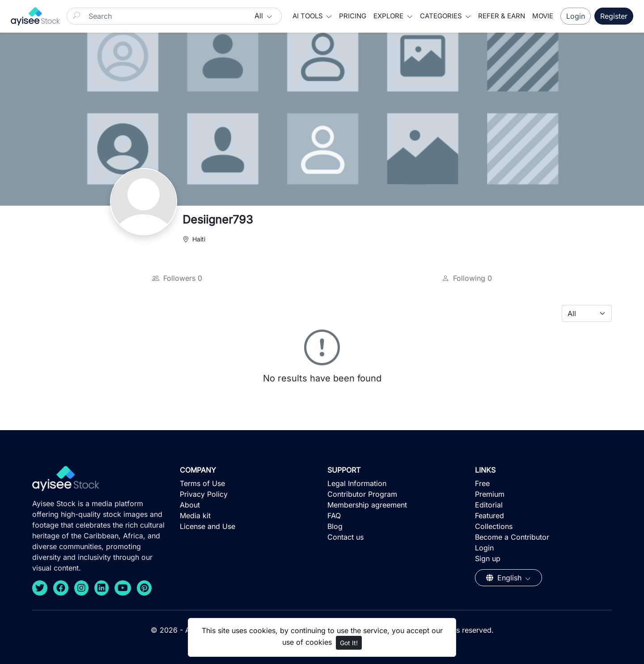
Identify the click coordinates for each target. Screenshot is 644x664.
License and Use (208, 526)
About (190, 505)
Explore (389, 16)
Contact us (345, 537)
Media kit (195, 516)
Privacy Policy (204, 494)
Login (576, 16)
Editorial (489, 505)
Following (467, 278)
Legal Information (357, 483)
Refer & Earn (502, 16)
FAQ (334, 516)
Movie (543, 16)
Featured (489, 516)
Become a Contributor (512, 537)
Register (614, 16)
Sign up (488, 558)
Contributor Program (362, 494)
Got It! (349, 643)
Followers (177, 278)
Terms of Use (202, 483)
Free (482, 483)
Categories (442, 16)
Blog (335, 526)
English (505, 578)
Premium (490, 494)
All (260, 16)
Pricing (353, 16)
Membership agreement (367, 505)
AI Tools (309, 16)
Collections (494, 526)
